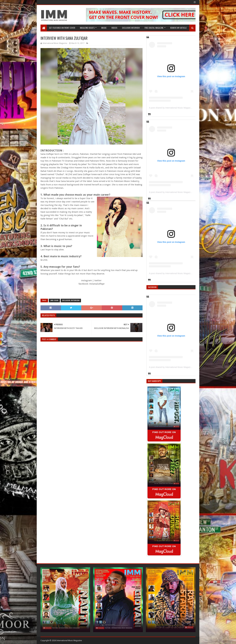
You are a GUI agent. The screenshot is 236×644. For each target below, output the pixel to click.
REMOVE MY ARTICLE (178, 28)
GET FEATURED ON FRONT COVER (62, 28)
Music (104, 28)
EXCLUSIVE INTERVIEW (131, 28)
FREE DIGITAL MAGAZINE (154, 28)
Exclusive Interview (71, 300)
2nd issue (54, 300)
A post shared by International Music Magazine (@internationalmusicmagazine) (186, 108)
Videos (114, 28)
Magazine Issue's (87, 28)
